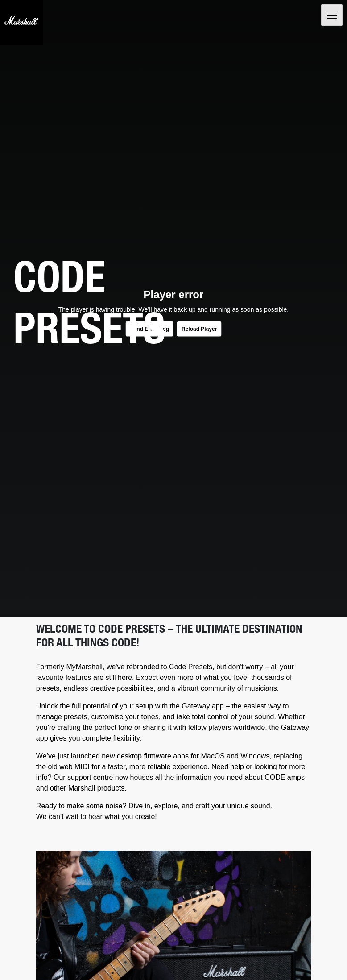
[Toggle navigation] (332, 15)
